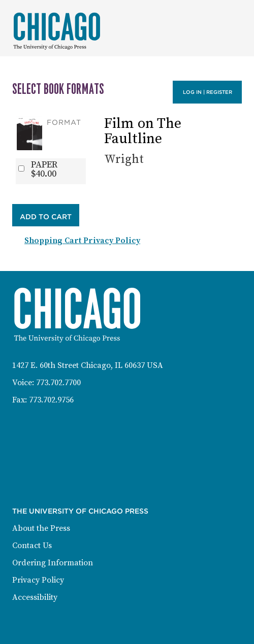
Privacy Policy (38, 580)
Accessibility (35, 597)
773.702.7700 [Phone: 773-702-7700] (58, 383)
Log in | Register (208, 92)
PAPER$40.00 (44, 170)
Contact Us (32, 546)
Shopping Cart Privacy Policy (82, 241)
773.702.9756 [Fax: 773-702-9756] (51, 400)
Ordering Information (53, 563)
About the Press (41, 528)
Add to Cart (46, 217)
